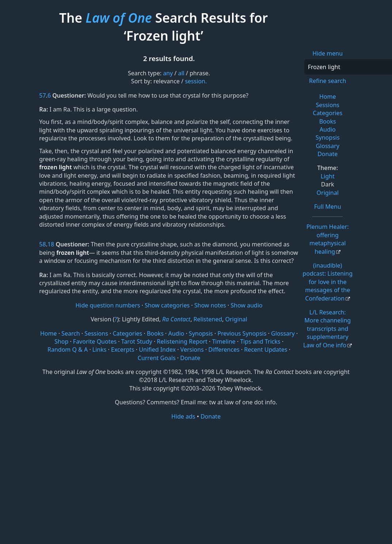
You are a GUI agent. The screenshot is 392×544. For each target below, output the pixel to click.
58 (42, 244)
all (181, 73)
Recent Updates (266, 350)
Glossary (328, 146)
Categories (328, 113)
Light (328, 176)
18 (51, 244)
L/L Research (327, 329)
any (168, 73)
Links (100, 350)
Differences (224, 350)
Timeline (224, 341)
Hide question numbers (108, 305)
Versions (192, 350)
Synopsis (328, 137)
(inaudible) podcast (328, 282)
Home (328, 97)
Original (328, 193)
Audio (328, 129)
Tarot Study (137, 341)
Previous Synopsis (242, 333)
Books (328, 121)
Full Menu (328, 207)
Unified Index (157, 350)
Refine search (328, 81)
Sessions (328, 105)
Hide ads (183, 416)
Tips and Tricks (260, 341)
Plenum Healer (328, 239)
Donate (328, 154)
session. (196, 81)
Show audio (246, 305)
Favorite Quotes (95, 341)
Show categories (167, 305)
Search (71, 333)
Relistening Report (182, 341)
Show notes (210, 305)
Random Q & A (68, 350)
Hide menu (328, 53)
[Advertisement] (196, 477)
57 (42, 95)
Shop (61, 341)
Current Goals (157, 358)
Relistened (208, 319)
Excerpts (123, 350)
